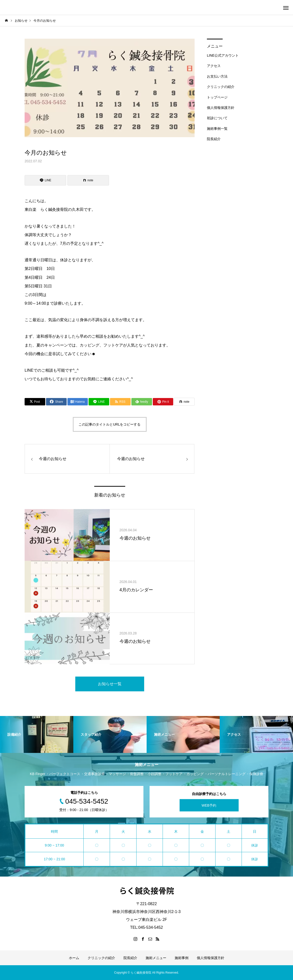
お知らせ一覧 (110, 684)
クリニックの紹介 (221, 87)
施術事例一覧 (217, 129)
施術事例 (182, 958)
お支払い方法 (217, 76)
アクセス (214, 66)
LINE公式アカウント (223, 55)
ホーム (74, 958)
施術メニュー (156, 958)
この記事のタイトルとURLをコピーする (109, 424)
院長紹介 (214, 139)
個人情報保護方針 (221, 108)
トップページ (217, 97)
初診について (217, 118)
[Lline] (45, 180)
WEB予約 (209, 805)
